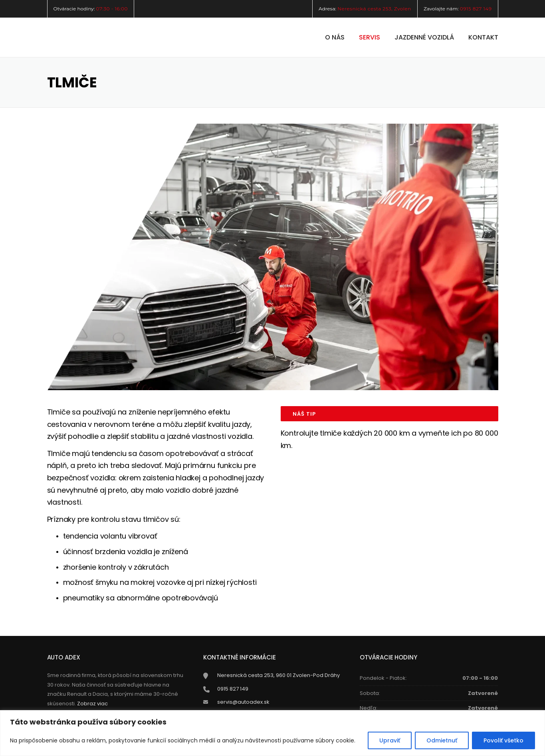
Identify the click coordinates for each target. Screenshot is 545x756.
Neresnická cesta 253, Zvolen (374, 9)
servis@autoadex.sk (243, 702)
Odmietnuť (442, 740)
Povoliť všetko (503, 740)
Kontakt (483, 37)
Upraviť (390, 740)
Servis (370, 37)
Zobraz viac (92, 704)
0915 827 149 (476, 9)
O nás (335, 37)
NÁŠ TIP (304, 414)
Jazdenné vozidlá (424, 37)
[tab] (389, 414)
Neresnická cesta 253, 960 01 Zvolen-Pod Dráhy (278, 675)
